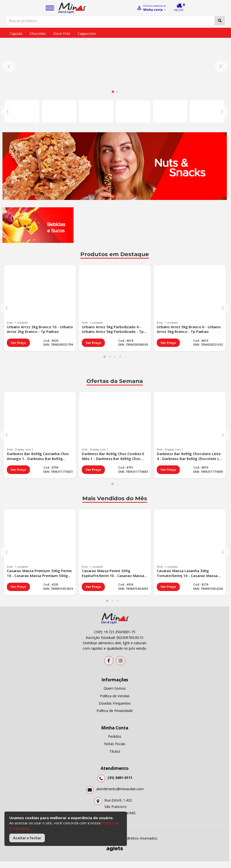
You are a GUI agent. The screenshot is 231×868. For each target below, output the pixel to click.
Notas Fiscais (115, 690)
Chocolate (38, 33)
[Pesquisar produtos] (110, 21)
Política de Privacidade (115, 657)
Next (221, 39)
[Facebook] (109, 607)
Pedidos (115, 683)
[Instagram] (121, 607)
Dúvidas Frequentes (115, 650)
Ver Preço (18, 289)
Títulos (115, 698)
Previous (9, 39)
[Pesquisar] (220, 21)
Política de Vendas (115, 642)
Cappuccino (87, 33)
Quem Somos (115, 635)
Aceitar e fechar (27, 838)
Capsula (16, 33)
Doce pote (62, 33)
